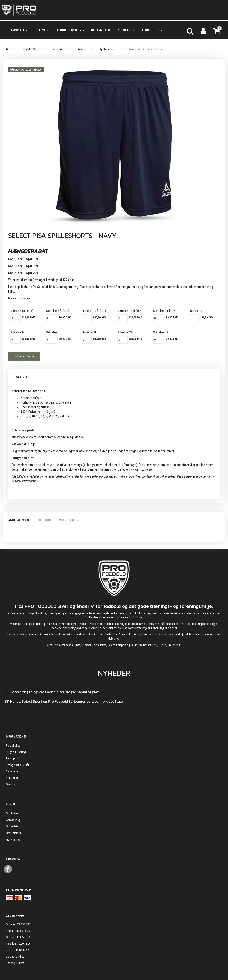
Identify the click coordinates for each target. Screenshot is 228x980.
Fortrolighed (13, 746)
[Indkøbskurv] (217, 30)
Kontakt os (12, 778)
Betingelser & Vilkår (18, 765)
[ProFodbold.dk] (40, 10)
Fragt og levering (16, 752)
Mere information (19, 298)
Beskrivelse (22, 377)
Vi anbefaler (69, 520)
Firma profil (13, 758)
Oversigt (11, 784)
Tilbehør (44, 520)
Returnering (13, 771)
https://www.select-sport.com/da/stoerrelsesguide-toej (48, 437)
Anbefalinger (19, 520)
